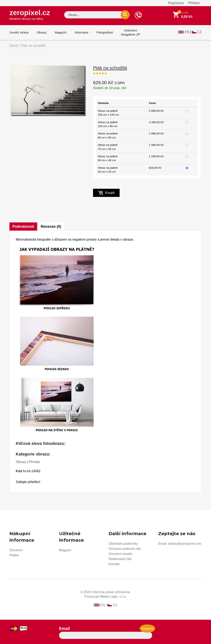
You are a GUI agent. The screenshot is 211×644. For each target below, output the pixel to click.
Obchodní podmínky (123, 544)
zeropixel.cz (30, 15)
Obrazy (42, 32)
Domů (14, 46)
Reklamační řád (120, 559)
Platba (14, 555)
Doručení (16, 550)
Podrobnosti (23, 227)
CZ (199, 32)
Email (65, 628)
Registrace (176, 3)
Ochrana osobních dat (125, 549)
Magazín (61, 32)
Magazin (65, 550)
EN (187, 32)
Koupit (106, 193)
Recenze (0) (51, 227)
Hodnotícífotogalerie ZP (131, 32)
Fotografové (105, 32)
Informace (81, 32)
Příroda (34, 462)
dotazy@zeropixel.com (185, 544)
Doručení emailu (121, 554)
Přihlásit (194, 3)
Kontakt (114, 564)
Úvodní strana (19, 32)
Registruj (147, 628)
